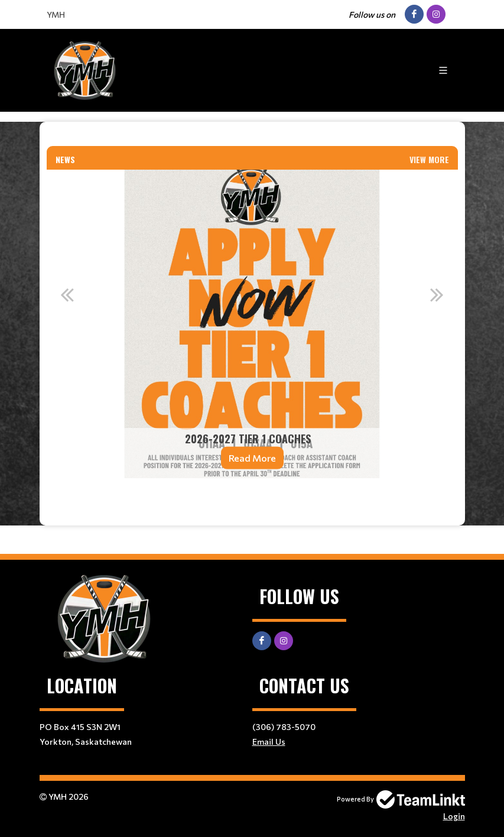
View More (429, 159)
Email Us (269, 742)
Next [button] (437, 294)
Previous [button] (67, 294)
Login (454, 816)
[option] (252, 324)
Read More (252, 458)
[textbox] (252, 139)
